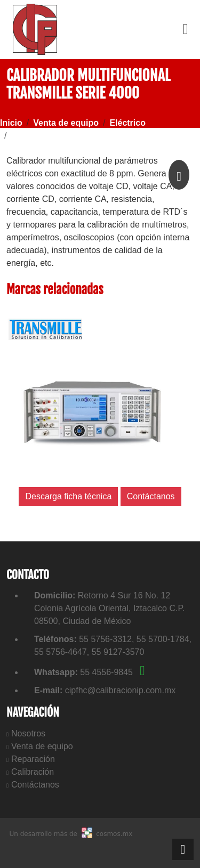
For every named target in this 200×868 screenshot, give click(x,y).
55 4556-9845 (112, 672)
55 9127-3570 (118, 652)
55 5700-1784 (163, 639)
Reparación (33, 759)
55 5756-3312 (105, 639)
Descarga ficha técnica (68, 496)
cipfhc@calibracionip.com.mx (120, 690)
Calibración (33, 772)
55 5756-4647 (61, 652)
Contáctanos (35, 785)
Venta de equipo (42, 746)
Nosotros (28, 733)
